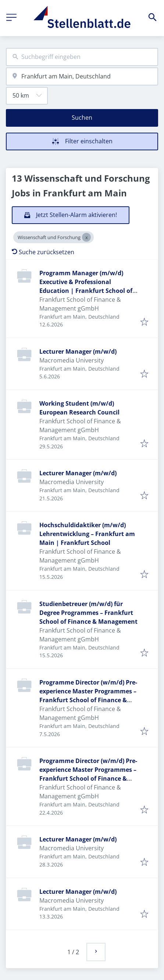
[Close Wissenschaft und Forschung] (86, 237)
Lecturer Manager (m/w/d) (78, 351)
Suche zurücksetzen (43, 252)
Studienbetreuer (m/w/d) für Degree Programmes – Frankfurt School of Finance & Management (88, 613)
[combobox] (82, 57)
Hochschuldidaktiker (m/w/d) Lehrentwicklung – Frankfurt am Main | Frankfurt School (87, 534)
